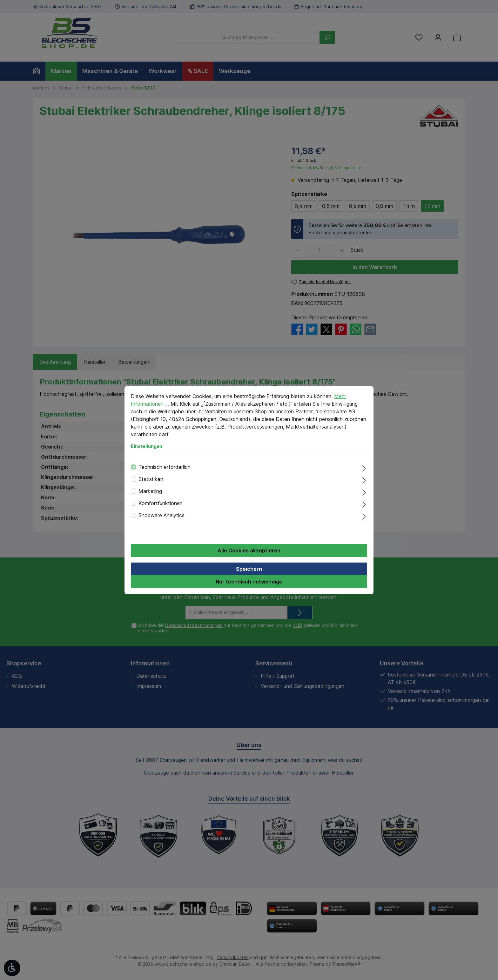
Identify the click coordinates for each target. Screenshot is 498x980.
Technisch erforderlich (165, 467)
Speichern (249, 569)
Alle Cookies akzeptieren (249, 550)
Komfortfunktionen (161, 503)
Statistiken (151, 479)
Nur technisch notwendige (249, 582)
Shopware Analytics (162, 515)
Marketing (150, 491)
